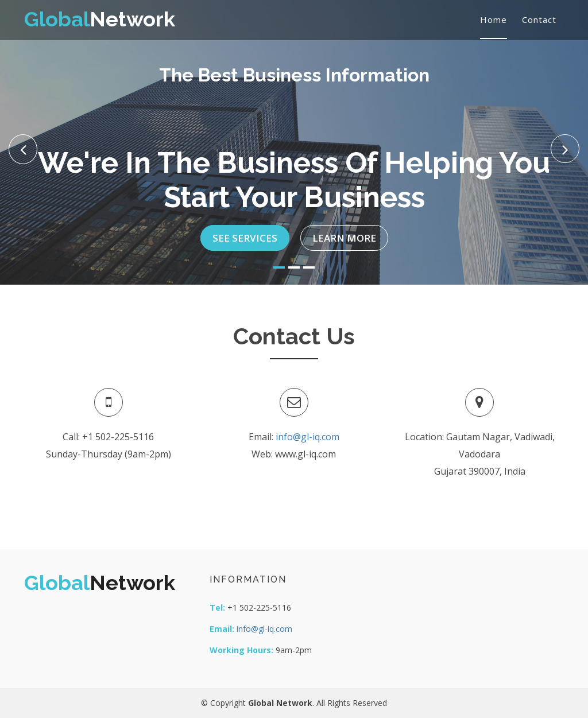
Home (494, 20)
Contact (539, 20)
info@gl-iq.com (307, 437)
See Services (245, 232)
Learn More (344, 232)
